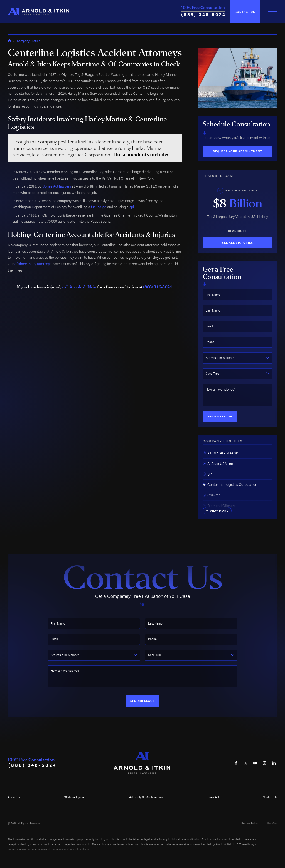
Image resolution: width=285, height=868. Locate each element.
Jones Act (213, 797)
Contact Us (245, 12)
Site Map (272, 823)
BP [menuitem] (207, 474)
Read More (237, 231)
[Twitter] (246, 763)
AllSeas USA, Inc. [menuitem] (218, 464)
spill (132, 207)
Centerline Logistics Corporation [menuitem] (230, 484)
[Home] (38, 12)
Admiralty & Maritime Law (146, 797)
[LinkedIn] (274, 763)
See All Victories (238, 243)
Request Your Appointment (238, 151)
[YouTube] (255, 763)
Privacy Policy (250, 823)
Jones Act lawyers (57, 186)
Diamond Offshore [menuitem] (219, 506)
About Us (14, 797)
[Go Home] (9, 41)
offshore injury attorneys (33, 264)
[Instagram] (265, 763)
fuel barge (99, 207)
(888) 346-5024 (204, 14)
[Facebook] (236, 763)
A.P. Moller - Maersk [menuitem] (220, 453)
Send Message (220, 416)
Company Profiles (29, 41)
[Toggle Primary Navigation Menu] (272, 12)
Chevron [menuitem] (212, 495)
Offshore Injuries (75, 797)
